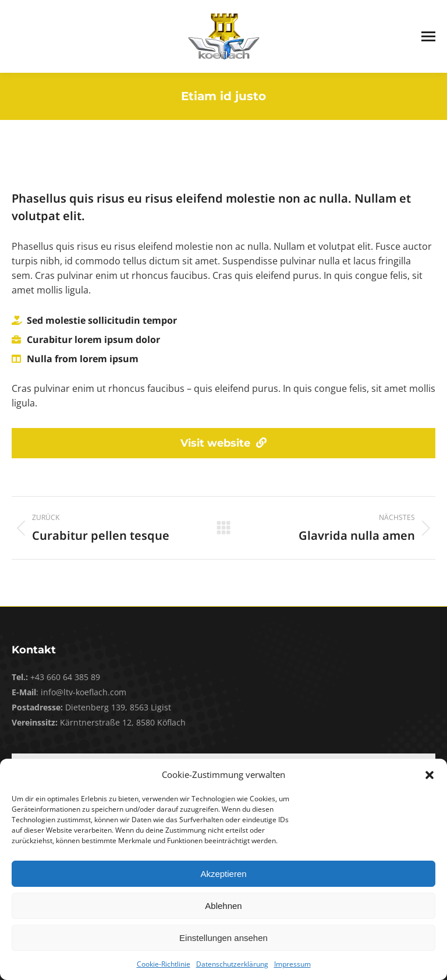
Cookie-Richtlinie (164, 964)
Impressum (292, 964)
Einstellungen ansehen (223, 938)
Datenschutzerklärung (232, 964)
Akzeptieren (223, 874)
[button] (430, 775)
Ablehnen (223, 906)
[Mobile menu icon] (428, 36)
